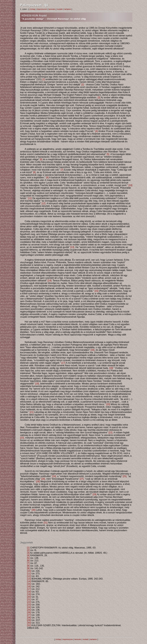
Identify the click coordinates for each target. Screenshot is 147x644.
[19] (37, 384)
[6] (41, 159)
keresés (52, 9)
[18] (111, 368)
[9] (47, 178)
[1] (44, 79)
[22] (110, 433)
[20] (108, 404)
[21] (32, 412)
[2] (83, 85)
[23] (22, 438)
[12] (44, 203)
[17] (63, 363)
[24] (54, 476)
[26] (43, 479)
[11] (30, 198)
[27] (82, 479)
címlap (32, 9)
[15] (97, 291)
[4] (96, 131)
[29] (95, 494)
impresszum (42, 9)
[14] (50, 281)
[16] (93, 350)
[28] (38, 481)
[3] (99, 97)
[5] (108, 154)
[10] (130, 185)
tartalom (68, 9)
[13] (72, 247)
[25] (125, 476)
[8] (34, 172)
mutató (60, 9)
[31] (46, 523)
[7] (62, 170)
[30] (34, 510)
